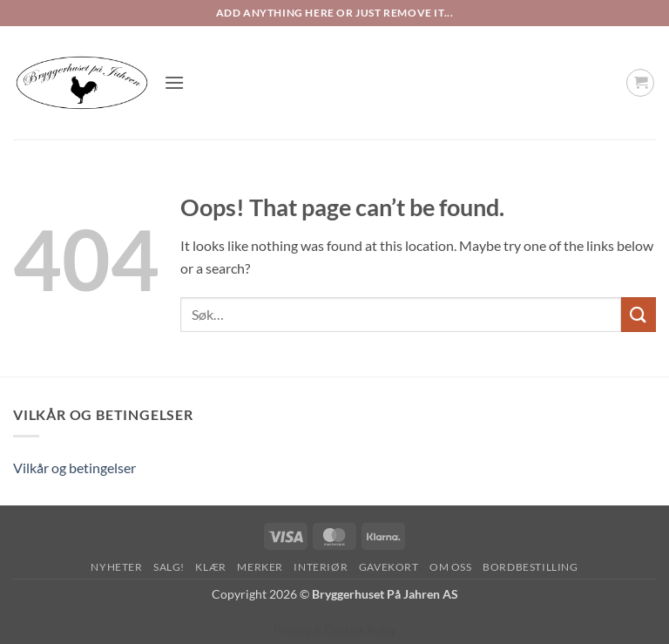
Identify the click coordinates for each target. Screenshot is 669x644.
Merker (260, 567)
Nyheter (116, 567)
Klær (210, 567)
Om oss (451, 567)
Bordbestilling (530, 567)
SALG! (169, 567)
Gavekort (389, 567)
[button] (174, 82)
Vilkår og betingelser (74, 468)
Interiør (321, 567)
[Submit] (639, 314)
